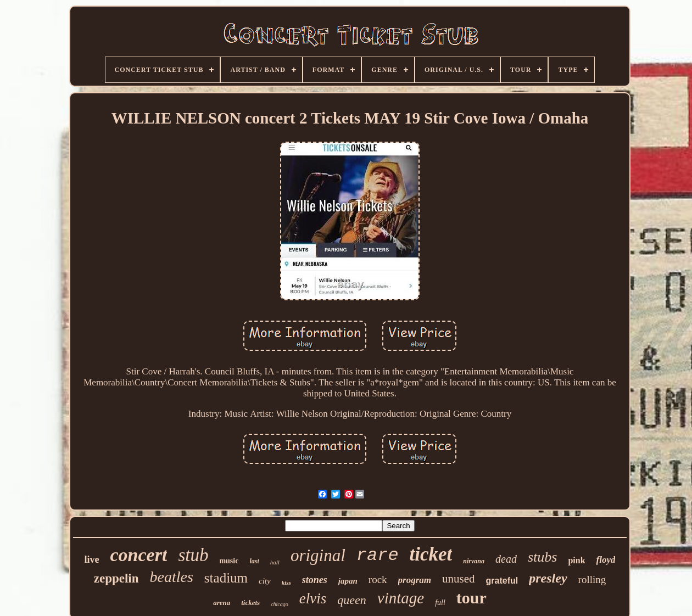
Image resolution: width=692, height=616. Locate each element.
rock (378, 579)
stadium (226, 578)
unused (459, 579)
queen (352, 600)
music (229, 561)
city (265, 581)
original (318, 555)
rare (378, 555)
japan (348, 581)
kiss (286, 583)
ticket (431, 554)
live (92, 559)
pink (576, 560)
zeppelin (116, 578)
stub (193, 555)
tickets (250, 603)
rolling (592, 579)
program (415, 580)
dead (506, 559)
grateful (502, 581)
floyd (606, 560)
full (440, 603)
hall (275, 562)
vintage (401, 598)
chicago (280, 604)
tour (471, 598)
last (254, 561)
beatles (172, 577)
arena (222, 603)
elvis (313, 598)
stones (315, 580)
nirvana (474, 561)
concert (139, 555)
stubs (542, 557)
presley (548, 578)
